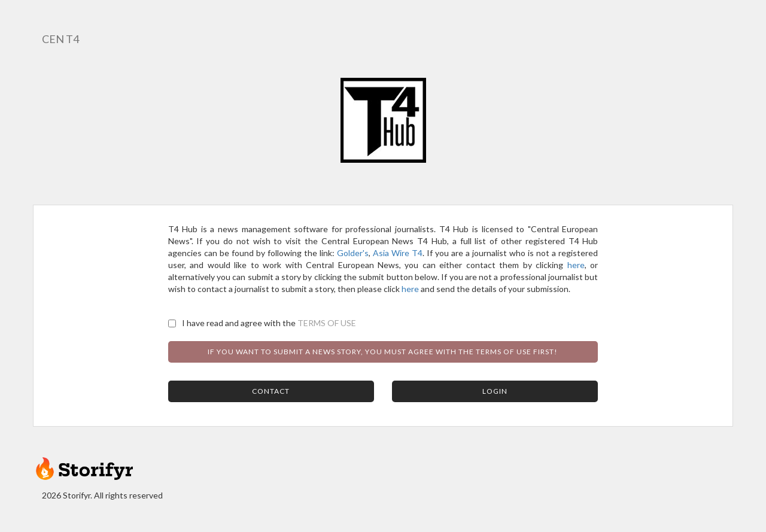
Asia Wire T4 (398, 253)
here (576, 265)
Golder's (353, 253)
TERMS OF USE (327, 323)
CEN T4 (60, 39)
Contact (271, 391)
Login (495, 391)
